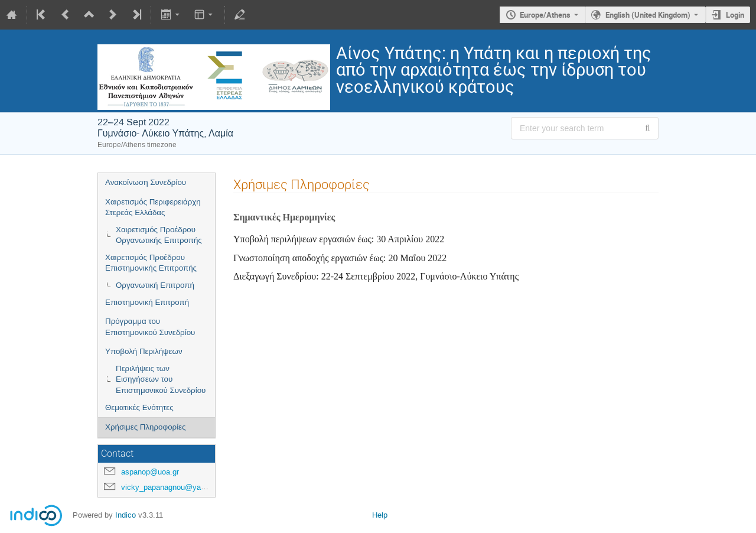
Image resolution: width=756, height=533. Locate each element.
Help (380, 515)
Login (735, 15)
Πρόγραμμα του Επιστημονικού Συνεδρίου (150, 327)
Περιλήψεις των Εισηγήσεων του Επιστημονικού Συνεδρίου (161, 379)
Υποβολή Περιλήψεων (144, 351)
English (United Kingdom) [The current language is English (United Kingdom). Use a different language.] (648, 15)
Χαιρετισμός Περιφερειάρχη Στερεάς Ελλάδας (153, 207)
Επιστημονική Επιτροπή (147, 302)
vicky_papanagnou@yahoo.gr (172, 487)
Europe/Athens (545, 15)
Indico (126, 515)
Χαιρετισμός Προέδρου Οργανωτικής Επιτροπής (159, 235)
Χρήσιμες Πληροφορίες (145, 427)
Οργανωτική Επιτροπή (155, 285)
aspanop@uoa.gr (150, 472)
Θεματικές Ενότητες (139, 407)
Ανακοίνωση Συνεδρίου (146, 182)
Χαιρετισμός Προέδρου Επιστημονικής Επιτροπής (151, 263)
